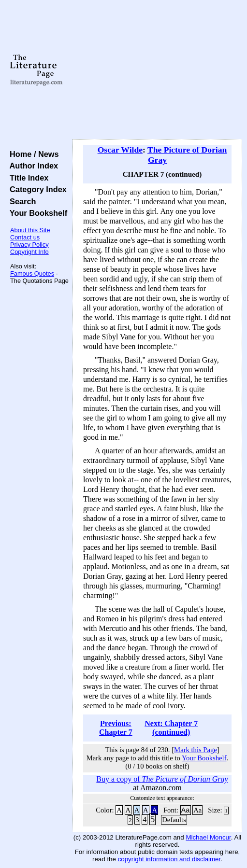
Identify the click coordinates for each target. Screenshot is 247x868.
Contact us (25, 237)
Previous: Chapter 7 (116, 728)
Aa (186, 810)
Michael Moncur (208, 837)
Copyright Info (29, 252)
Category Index (36, 189)
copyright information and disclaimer (169, 859)
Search (21, 201)
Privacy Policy (29, 245)
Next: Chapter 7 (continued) (171, 728)
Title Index (27, 178)
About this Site (30, 230)
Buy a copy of (162, 779)
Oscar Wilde (120, 150)
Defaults (174, 820)
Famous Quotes (32, 273)
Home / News (32, 154)
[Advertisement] (157, 70)
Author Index (32, 166)
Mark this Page (196, 750)
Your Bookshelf (36, 213)
